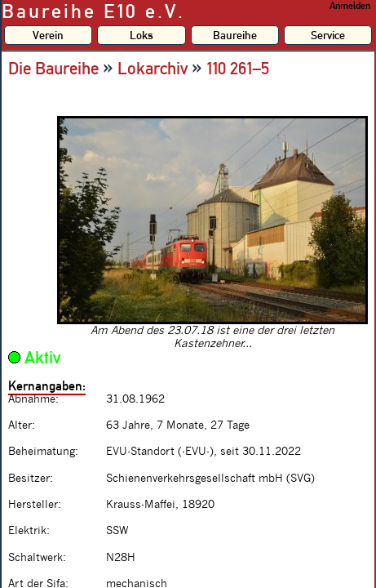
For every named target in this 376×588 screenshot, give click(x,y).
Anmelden (350, 6)
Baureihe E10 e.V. (93, 11)
